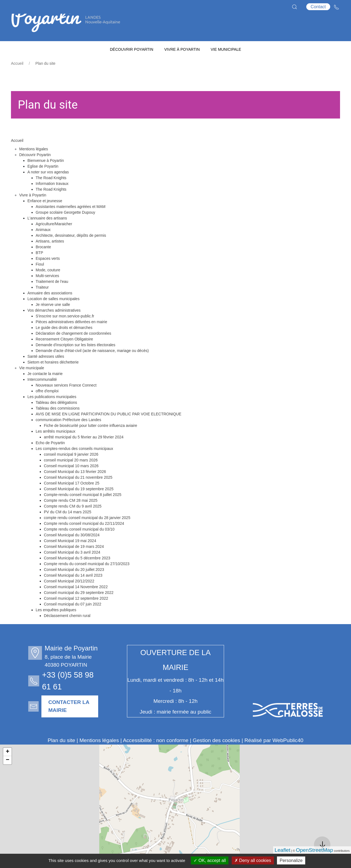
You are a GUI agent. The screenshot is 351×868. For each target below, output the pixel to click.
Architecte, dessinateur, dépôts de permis (71, 249)
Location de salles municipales (53, 312)
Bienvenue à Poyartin (46, 174)
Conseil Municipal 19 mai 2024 (70, 554)
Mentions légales (34, 163)
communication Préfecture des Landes (68, 433)
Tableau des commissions (58, 422)
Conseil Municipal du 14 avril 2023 (73, 589)
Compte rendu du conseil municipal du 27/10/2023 (87, 577)
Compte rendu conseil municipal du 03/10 (79, 543)
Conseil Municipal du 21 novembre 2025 (78, 491)
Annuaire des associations (50, 307)
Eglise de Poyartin (43, 180)
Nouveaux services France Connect (66, 399)
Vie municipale (32, 382)
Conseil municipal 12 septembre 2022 (76, 612)
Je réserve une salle (53, 318)
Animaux (43, 243)
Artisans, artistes (50, 255)
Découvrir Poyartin (35, 168)
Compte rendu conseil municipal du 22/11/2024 (84, 537)
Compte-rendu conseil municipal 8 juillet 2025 (83, 508)
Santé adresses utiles (46, 370)
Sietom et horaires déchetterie (53, 376)
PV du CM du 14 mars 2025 (68, 526)
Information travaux (52, 197)
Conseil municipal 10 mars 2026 (71, 480)
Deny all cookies (253, 860)
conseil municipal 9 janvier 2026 (71, 468)
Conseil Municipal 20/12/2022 (69, 595)
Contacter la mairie (66, 720)
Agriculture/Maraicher (54, 238)
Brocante (43, 261)
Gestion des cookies (216, 754)
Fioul (40, 278)
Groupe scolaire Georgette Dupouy (65, 226)
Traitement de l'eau (52, 295)
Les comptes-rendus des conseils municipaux (74, 462)
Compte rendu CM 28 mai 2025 (71, 514)
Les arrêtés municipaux (56, 445)
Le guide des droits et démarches (64, 341)
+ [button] (8, 766)
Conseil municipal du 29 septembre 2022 (79, 606)
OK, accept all (210, 860)
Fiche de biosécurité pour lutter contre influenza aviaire (90, 439)
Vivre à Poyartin (33, 209)
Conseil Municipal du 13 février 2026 (75, 485)
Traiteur (42, 301)
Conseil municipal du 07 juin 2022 (73, 618)
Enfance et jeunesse (45, 215)
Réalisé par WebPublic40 (274, 754)
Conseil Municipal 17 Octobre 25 (72, 497)
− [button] (8, 774)
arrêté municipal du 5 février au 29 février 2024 (84, 451)
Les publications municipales (52, 410)
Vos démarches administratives (54, 324)
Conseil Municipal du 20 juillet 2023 (74, 583)
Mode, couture (48, 284)
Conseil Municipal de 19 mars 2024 (74, 560)
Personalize (291, 860)
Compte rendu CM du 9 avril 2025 (73, 520)
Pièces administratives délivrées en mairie (71, 336)
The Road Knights (51, 191)
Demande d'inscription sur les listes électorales (76, 359)
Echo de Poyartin (50, 456)
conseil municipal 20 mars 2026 (71, 474)
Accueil (17, 77)
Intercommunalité (42, 393)
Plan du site (61, 754)
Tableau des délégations (56, 416)
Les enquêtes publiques (56, 624)
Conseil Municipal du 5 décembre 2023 (77, 572)
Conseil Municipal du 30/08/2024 (72, 549)
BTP (39, 266)
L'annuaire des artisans (47, 232)
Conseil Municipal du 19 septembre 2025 (79, 503)
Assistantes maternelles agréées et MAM (70, 220)
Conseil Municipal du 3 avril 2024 (72, 566)
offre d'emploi (47, 405)
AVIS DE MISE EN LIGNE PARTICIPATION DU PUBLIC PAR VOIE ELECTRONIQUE (108, 428)
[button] (295, 7)
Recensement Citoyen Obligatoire (64, 353)
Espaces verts (48, 272)
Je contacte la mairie (45, 387)
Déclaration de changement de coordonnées (73, 347)
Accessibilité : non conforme (156, 754)
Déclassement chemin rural (67, 629)
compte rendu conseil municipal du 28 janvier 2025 (87, 531)
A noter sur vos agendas (48, 186)
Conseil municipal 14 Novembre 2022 (76, 601)
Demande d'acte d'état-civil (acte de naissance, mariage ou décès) (92, 364)
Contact (318, 7)
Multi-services (47, 289)
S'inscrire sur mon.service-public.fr (65, 330)
